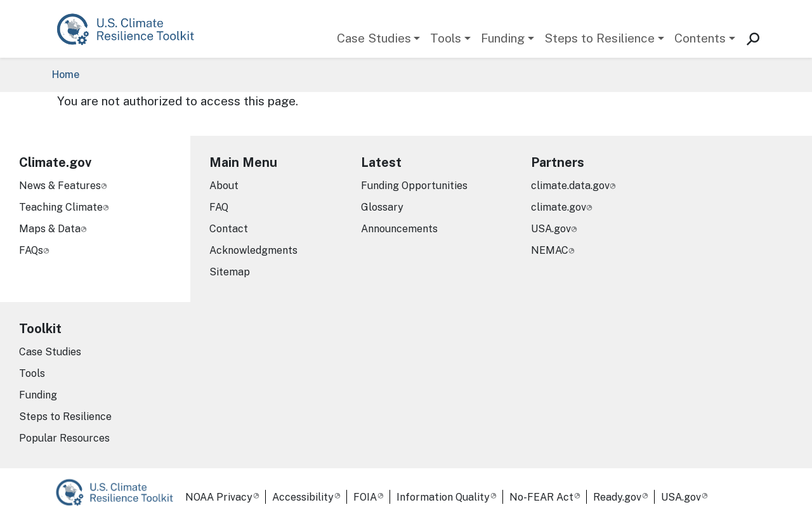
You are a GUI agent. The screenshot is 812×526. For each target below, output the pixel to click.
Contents (700, 38)
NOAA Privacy (219, 497)
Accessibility (303, 497)
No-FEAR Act (541, 497)
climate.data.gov (570, 186)
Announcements (399, 229)
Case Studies (374, 38)
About (224, 186)
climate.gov (559, 207)
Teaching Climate (61, 207)
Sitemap (230, 272)
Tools (446, 38)
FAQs (31, 250)
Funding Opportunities (414, 186)
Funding (503, 38)
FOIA (365, 497)
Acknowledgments (253, 250)
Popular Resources (64, 438)
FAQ (219, 207)
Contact (229, 229)
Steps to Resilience (599, 38)
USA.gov (551, 229)
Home (66, 75)
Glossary (382, 207)
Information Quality (443, 497)
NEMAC (550, 250)
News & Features (60, 186)
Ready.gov (617, 497)
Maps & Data (50, 229)
